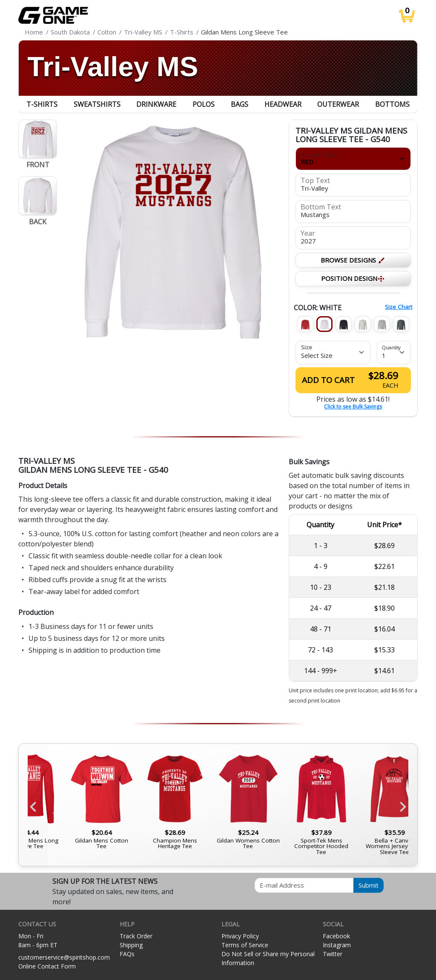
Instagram (337, 945)
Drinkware (156, 104)
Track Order (136, 936)
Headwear (283, 104)
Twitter (333, 954)
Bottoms (392, 104)
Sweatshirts (97, 104)
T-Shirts (42, 104)
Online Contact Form (47, 966)
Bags (240, 104)
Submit (369, 885)
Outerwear (338, 104)
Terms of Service (245, 945)
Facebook (336, 936)
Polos (204, 104)
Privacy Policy (240, 936)
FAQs (127, 954)
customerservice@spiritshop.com (64, 957)
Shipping (131, 945)
